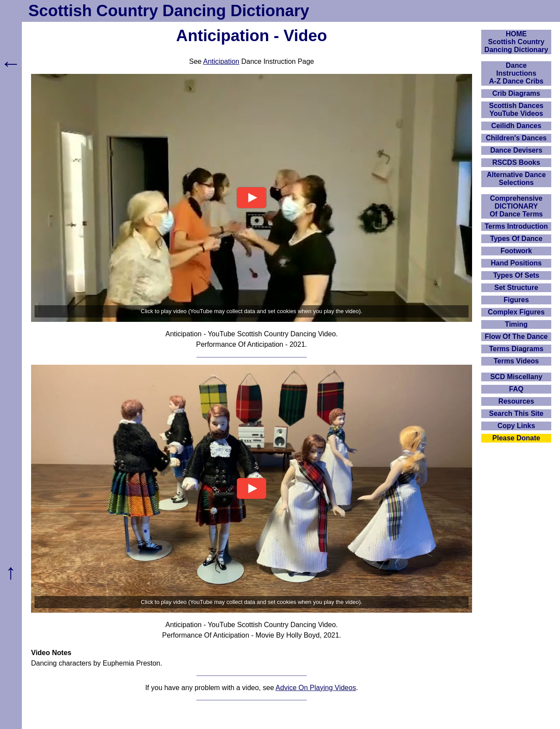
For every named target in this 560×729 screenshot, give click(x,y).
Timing (516, 324)
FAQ (516, 389)
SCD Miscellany (516, 377)
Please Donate (516, 438)
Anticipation (221, 61)
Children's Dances (516, 138)
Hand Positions (516, 263)
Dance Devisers (516, 150)
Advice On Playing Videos (316, 688)
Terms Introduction (516, 226)
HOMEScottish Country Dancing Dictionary (516, 42)
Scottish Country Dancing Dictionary (169, 11)
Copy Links (516, 426)
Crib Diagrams (516, 93)
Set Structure (516, 288)
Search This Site (516, 413)
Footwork (516, 251)
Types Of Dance (516, 239)
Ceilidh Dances (516, 126)
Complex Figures (516, 312)
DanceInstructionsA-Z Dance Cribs (516, 73)
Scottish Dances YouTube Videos (516, 110)
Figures (516, 300)
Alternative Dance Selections (516, 179)
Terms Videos (516, 361)
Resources (516, 401)
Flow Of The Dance (516, 337)
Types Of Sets (516, 275)
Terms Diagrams (516, 349)
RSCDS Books (516, 162)
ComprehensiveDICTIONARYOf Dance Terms (516, 206)
